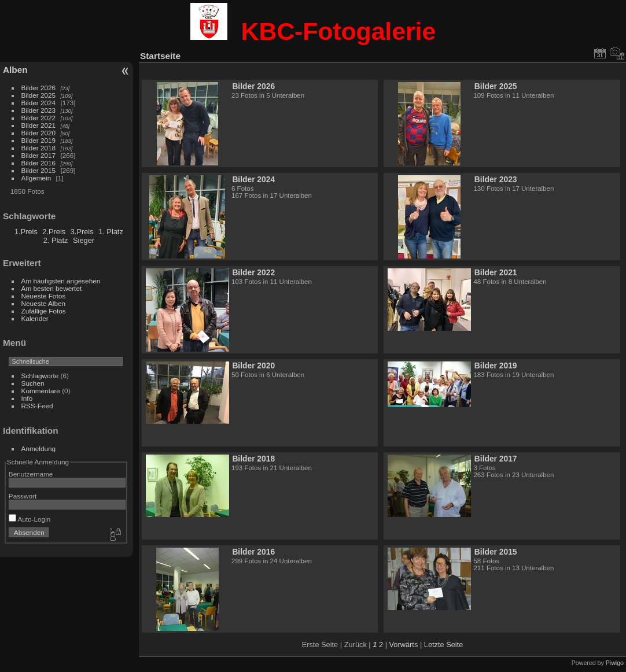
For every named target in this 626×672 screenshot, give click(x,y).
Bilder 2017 (39, 155)
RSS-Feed (37, 406)
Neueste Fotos (44, 296)
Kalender (35, 318)
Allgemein (36, 178)
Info (27, 398)
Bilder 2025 (39, 95)
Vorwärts (404, 645)
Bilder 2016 (39, 163)
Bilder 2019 (39, 140)
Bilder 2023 (39, 110)
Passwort (23, 496)
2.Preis (54, 232)
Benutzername (31, 474)
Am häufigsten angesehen (61, 281)
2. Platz (56, 240)
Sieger (84, 240)
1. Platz (111, 232)
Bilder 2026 (39, 88)
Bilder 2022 (39, 118)
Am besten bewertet (52, 288)
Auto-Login (30, 519)
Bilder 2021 (39, 125)
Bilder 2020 (39, 133)
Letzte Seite (444, 645)
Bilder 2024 (39, 103)
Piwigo (615, 663)
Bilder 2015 (39, 170)
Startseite (160, 56)
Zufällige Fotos (44, 311)
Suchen (33, 383)
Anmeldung (39, 448)
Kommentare (41, 391)
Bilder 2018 (39, 148)
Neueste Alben (44, 303)
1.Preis (26, 232)
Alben (15, 70)
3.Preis (82, 232)
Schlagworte (40, 376)
